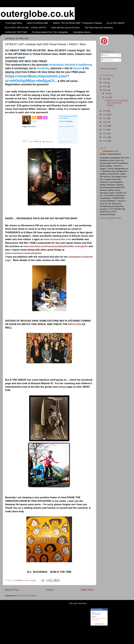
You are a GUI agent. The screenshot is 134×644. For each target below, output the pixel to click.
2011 (105, 141)
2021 (105, 86)
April (107, 97)
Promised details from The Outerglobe (50, 32)
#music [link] (77, 68)
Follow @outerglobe (108, 69)
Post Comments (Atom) (27, 596)
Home (50, 590)
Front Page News (14, 23)
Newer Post (12, 590)
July (107, 93)
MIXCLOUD (75, 324)
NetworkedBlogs (97, 609)
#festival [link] (70, 65)
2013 (105, 133)
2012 (105, 137)
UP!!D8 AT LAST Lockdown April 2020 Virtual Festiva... (116, 103)
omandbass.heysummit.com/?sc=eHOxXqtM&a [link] (37, 78)
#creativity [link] (43, 68)
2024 (105, 79)
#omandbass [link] (56, 65)
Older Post (87, 590)
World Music (96, 620)
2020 (105, 90)
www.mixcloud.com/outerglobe (23, 253)
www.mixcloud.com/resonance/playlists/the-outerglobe (55, 246)
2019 (105, 111)
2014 (105, 130)
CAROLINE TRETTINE (16, 32)
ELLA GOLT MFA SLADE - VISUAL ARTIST (26, 28)
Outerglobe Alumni (82, 32)
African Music (101, 618)
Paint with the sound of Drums (65, 28)
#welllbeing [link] (85, 65)
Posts (105, 55)
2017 (105, 118)
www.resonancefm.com (57, 239)
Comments (107, 60)
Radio (93, 618)
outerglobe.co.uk (22, 580)
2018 (105, 115)
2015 (105, 126)
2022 (105, 83)
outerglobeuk (96, 614)
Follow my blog (99, 624)
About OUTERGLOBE (37, 23)
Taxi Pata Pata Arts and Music (99, 28)
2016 (105, 122)
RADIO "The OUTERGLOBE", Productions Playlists (77, 23)
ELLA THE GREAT (116, 23)
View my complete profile (110, 218)
